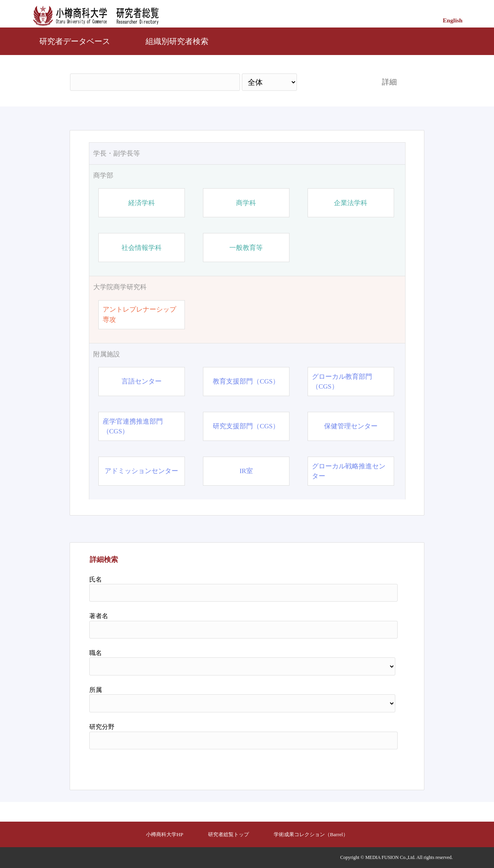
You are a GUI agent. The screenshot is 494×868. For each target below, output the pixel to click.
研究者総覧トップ (229, 834)
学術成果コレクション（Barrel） (311, 834)
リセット (378, 767)
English (453, 20)
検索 (332, 82)
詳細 (389, 82)
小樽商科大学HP (165, 834)
